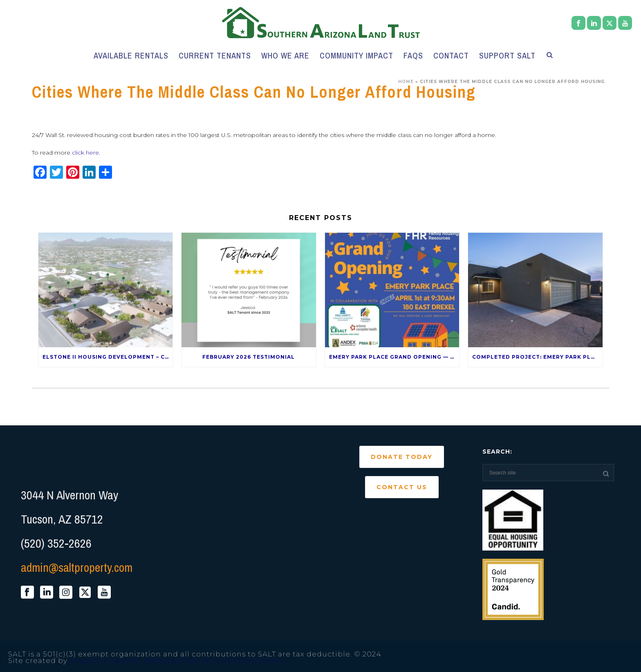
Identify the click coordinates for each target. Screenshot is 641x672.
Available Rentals (131, 55)
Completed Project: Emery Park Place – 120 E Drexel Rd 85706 (537, 357)
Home (406, 82)
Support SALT (507, 55)
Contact (451, 55)
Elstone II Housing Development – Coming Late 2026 (108, 357)
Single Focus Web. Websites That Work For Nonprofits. (176, 661)
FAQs (413, 55)
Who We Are (285, 55)
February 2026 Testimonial (249, 357)
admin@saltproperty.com (77, 567)
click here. (86, 153)
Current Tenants (215, 55)
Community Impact (356, 55)
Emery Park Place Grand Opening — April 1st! (394, 357)
